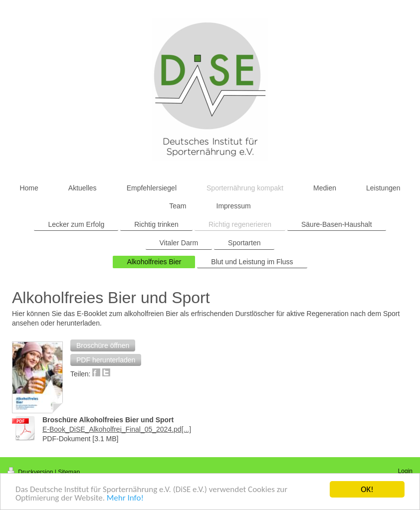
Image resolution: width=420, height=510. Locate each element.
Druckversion (31, 472)
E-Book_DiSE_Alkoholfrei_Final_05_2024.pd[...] (117, 429)
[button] (103, 345)
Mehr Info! (125, 498)
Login (405, 471)
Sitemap (69, 472)
